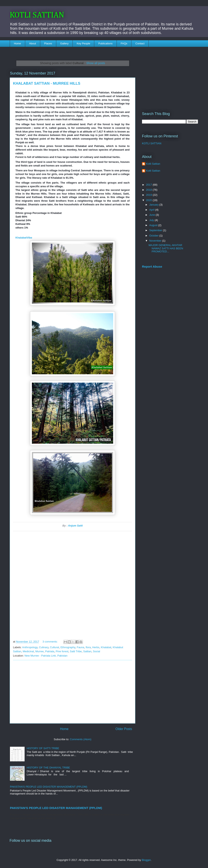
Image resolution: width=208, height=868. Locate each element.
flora (88, 647)
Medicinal (28, 651)
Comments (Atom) (81, 739)
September (156, 230)
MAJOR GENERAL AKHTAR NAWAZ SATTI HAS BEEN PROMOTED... (166, 248)
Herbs (96, 647)
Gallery (64, 43)
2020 (149, 200)
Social (96, 651)
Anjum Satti (75, 526)
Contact (140, 43)
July (152, 220)
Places (48, 43)
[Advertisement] (73, 692)
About (32, 43)
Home (18, 43)
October (154, 236)
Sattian (87, 651)
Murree (40, 651)
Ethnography (68, 647)
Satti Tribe (76, 651)
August (154, 225)
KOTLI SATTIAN (37, 15)
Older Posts (124, 729)
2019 (149, 195)
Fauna (81, 647)
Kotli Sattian (153, 164)
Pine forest (62, 651)
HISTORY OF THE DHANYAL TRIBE (48, 768)
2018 (149, 190)
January (154, 205)
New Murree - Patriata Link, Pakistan (46, 656)
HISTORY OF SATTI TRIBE (43, 748)
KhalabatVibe (24, 238)
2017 (149, 185)
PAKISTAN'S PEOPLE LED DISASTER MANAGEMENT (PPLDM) (49, 787)
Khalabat (106, 647)
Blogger (146, 860)
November (156, 241)
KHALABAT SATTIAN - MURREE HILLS (47, 83)
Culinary (44, 647)
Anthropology (30, 647)
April (152, 210)
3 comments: (50, 642)
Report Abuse (152, 267)
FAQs (124, 43)
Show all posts (96, 63)
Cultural (55, 647)
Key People (83, 43)
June (153, 215)
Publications (105, 43)
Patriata (50, 651)
